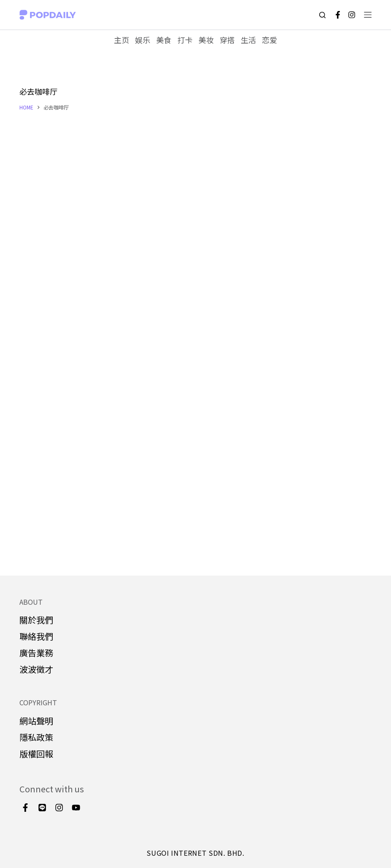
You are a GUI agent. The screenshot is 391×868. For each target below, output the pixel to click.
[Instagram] (352, 15)
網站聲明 (36, 721)
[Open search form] (322, 15)
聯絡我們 (36, 636)
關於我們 (36, 620)
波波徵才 (36, 669)
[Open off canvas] (368, 15)
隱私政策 (36, 737)
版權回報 (36, 754)
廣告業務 (36, 653)
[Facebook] (338, 15)
